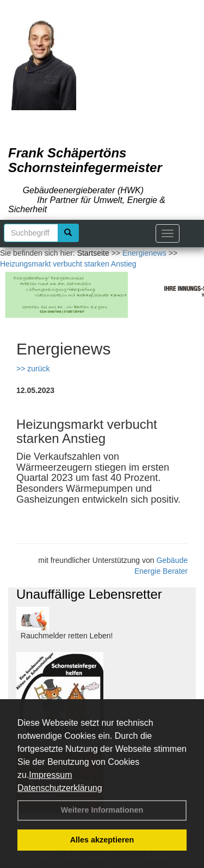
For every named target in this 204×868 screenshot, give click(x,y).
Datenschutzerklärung (60, 788)
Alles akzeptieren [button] (102, 840)
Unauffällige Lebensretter (89, 594)
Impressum (50, 775)
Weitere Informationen (102, 810)
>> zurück (33, 369)
